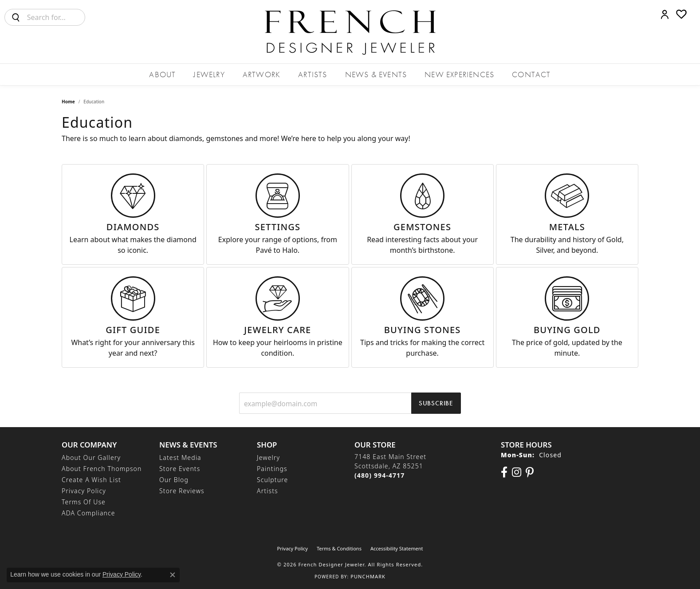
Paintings (272, 469)
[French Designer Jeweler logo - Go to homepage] (350, 32)
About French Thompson (102, 469)
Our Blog (174, 480)
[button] (665, 14)
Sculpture (272, 480)
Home (68, 102)
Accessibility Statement (397, 548)
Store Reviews (182, 491)
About (162, 74)
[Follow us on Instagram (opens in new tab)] (517, 472)
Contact (531, 74)
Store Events (180, 469)
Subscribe (436, 403)
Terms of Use (84, 502)
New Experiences (459, 74)
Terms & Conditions (339, 548)
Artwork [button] (262, 74)
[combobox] (56, 17)
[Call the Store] (379, 475)
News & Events (376, 74)
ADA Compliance (88, 513)
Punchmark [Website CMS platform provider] (368, 576)
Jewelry (209, 74)
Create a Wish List (91, 480)
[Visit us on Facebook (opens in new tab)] (504, 472)
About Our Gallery (91, 457)
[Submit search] (16, 17)
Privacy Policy (84, 491)
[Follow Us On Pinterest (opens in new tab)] (530, 472)
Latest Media (180, 457)
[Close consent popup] (173, 575)
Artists (313, 74)
